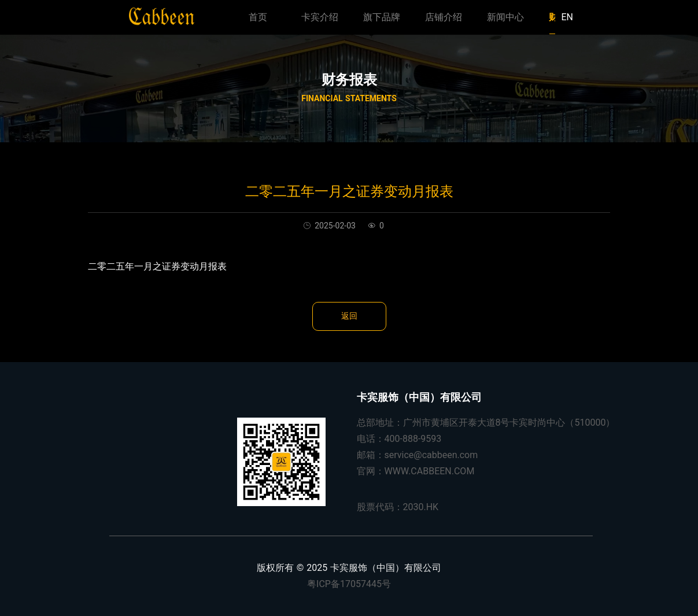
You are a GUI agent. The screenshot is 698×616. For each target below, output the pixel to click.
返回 (349, 316)
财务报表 (349, 80)
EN (567, 17)
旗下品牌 (382, 17)
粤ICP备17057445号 (349, 584)
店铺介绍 (444, 17)
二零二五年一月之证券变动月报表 (157, 266)
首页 (258, 17)
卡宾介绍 (320, 17)
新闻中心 (505, 17)
